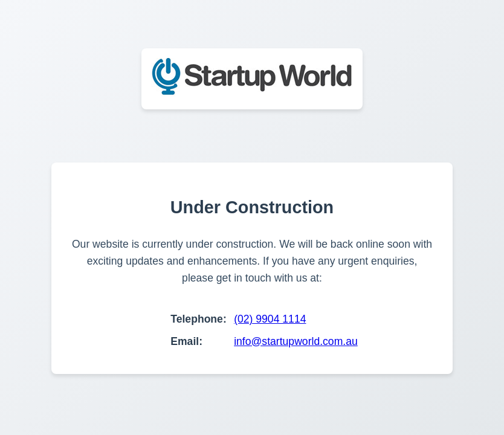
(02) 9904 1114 (270, 319)
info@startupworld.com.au (296, 341)
